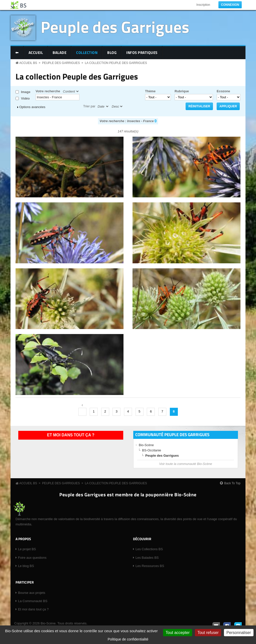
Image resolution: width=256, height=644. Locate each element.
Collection (87, 53)
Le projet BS (27, 549)
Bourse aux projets (32, 593)
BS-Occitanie (152, 450)
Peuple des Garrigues (115, 27)
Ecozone (223, 91)
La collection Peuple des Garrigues (116, 63)
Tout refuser (208, 633)
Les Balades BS (147, 558)
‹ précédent (82, 412)
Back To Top (232, 483)
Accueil (36, 53)
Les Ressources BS (150, 566)
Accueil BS (28, 63)
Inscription (203, 5)
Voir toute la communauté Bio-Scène (185, 464)
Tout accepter (178, 633)
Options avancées (32, 107)
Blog (112, 53)
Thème (150, 91)
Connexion (230, 5)
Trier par (89, 106)
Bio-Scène (146, 445)
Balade (59, 53)
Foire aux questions (32, 558)
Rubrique (182, 91)
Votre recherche (48, 91)
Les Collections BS (149, 549)
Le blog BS (26, 566)
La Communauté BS (33, 601)
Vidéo (25, 98)
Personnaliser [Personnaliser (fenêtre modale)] (239, 633)
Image (26, 92)
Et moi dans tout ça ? (71, 435)
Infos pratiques (142, 53)
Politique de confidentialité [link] (128, 639)
